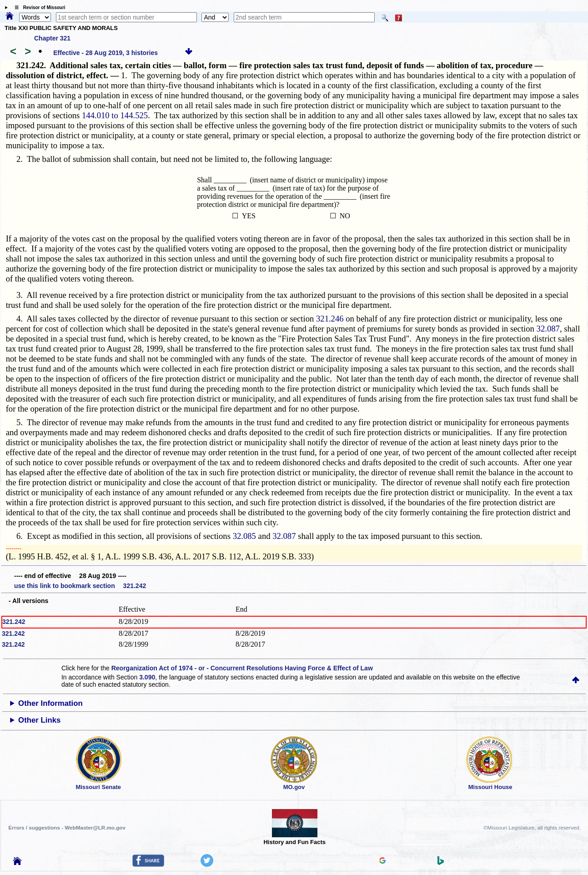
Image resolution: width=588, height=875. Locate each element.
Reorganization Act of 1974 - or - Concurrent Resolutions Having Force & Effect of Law (242, 668)
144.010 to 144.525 (115, 115)
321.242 (14, 622)
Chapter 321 (52, 38)
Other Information (50, 703)
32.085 (244, 536)
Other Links (39, 720)
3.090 (147, 677)
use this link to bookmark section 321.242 (80, 586)
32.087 (548, 329)
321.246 (330, 319)
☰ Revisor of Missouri (38, 8)
